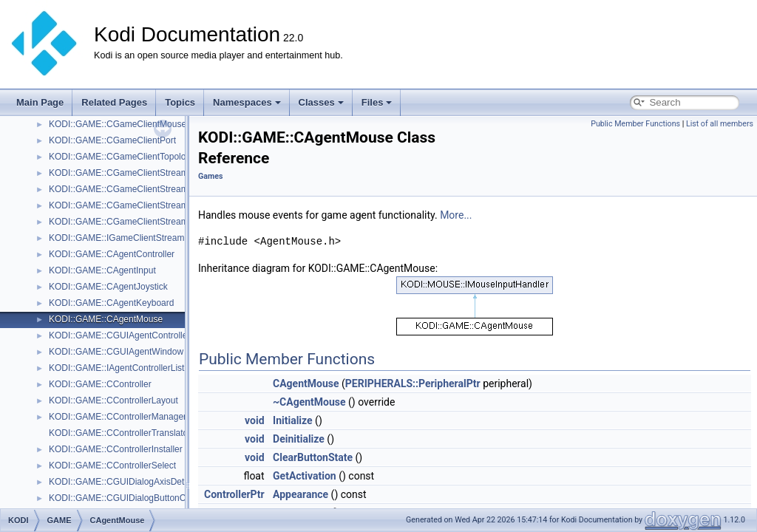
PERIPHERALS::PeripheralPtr (413, 383)
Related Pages (114, 102)
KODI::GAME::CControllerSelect (112, 465)
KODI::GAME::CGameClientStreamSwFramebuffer (149, 205)
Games (210, 176)
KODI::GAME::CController (100, 384)
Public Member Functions (635, 124)
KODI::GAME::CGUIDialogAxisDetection (128, 482)
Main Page (40, 102)
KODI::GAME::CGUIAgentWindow (116, 352)
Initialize (293, 420)
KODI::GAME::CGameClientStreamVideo (130, 222)
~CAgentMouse (309, 402)
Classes (321, 102)
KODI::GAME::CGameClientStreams (121, 189)
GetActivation (305, 476)
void (254, 420)
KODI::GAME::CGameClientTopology (122, 157)
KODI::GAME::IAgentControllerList (116, 368)
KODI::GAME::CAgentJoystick (108, 287)
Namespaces (247, 102)
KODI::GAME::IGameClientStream (116, 238)
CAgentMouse (306, 383)
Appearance (301, 494)
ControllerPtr (234, 494)
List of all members (720, 124)
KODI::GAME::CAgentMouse (106, 319)
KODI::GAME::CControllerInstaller (116, 449)
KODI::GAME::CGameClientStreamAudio (130, 173)
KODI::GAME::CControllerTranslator (120, 433)
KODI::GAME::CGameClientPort (112, 140)
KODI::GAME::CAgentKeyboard (111, 303)
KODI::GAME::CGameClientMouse (118, 124)
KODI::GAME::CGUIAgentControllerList (126, 335)
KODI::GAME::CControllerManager (118, 417)
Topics (180, 102)
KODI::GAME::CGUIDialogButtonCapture (130, 498)
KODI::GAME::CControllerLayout (113, 400)
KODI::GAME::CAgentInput (102, 270)
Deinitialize (299, 439)
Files (377, 102)
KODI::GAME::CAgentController (112, 254)
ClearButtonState (313, 457)
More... (456, 215)
